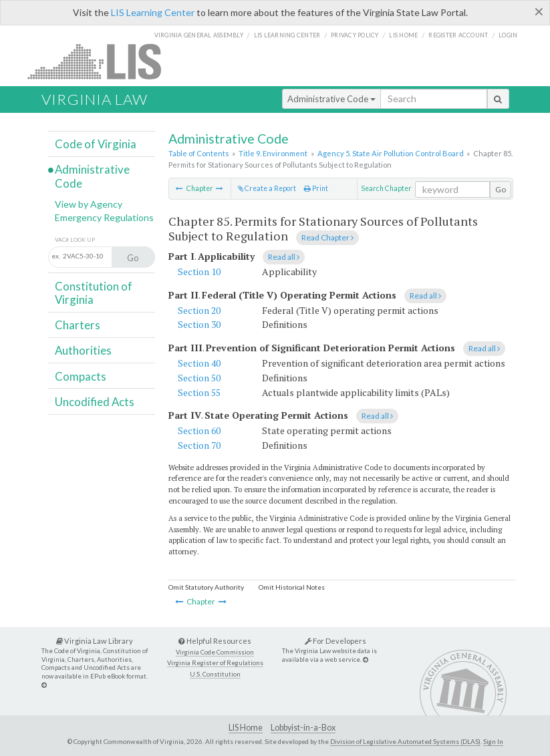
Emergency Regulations (104, 217)
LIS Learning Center (153, 12)
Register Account (458, 35)
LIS (102, 61)
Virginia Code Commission (215, 652)
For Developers (335, 641)
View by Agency (89, 204)
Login (508, 35)
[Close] (539, 11)
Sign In (493, 741)
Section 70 (199, 445)
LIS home (403, 35)
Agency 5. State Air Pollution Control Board (391, 153)
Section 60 (199, 430)
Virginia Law (95, 99)
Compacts (81, 376)
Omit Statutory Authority (206, 587)
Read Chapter (327, 237)
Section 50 (199, 378)
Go (501, 189)
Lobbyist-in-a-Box (303, 728)
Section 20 (199, 310)
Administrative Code (331, 99)
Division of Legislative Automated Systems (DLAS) (405, 741)
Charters (78, 325)
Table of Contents (199, 153)
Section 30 (199, 324)
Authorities (83, 350)
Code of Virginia (96, 144)
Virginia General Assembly (199, 35)
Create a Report (267, 188)
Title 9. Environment (273, 153)
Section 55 (199, 392)
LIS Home (246, 728)
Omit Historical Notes (292, 587)
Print (316, 188)
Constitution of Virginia (94, 293)
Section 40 (199, 363)
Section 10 (199, 271)
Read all (284, 257)
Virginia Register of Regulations (215, 663)
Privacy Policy (355, 35)
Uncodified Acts (95, 402)
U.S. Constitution (215, 674)
